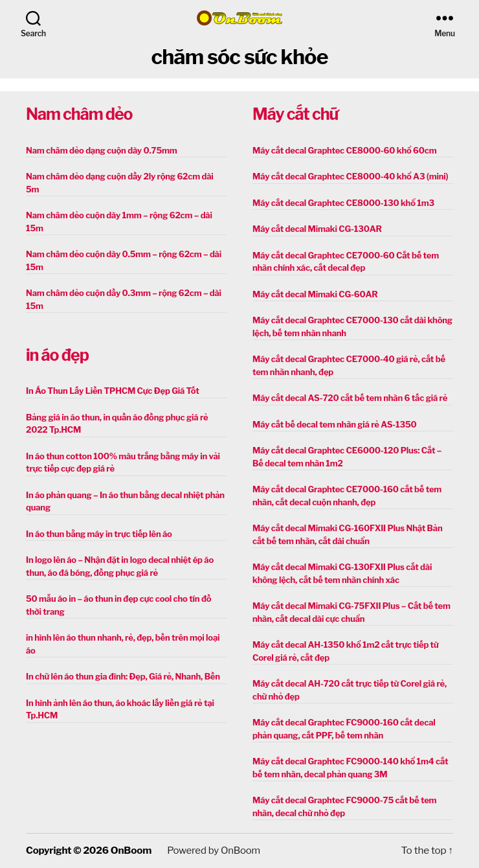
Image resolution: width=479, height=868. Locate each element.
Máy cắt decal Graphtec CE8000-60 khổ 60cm (344, 150)
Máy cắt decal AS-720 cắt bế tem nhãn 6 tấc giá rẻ (350, 398)
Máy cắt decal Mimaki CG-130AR (317, 229)
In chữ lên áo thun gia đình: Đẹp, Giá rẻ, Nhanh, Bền (123, 676)
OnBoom (131, 851)
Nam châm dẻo (79, 114)
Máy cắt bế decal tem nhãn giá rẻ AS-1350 (335, 424)
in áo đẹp (57, 355)
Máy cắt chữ (295, 114)
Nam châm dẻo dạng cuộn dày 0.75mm (102, 150)
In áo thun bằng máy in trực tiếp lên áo (99, 534)
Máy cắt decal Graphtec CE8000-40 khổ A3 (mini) (350, 176)
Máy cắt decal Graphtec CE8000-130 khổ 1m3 (343, 203)
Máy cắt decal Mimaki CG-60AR (315, 294)
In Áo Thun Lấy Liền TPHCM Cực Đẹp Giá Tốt (113, 391)
